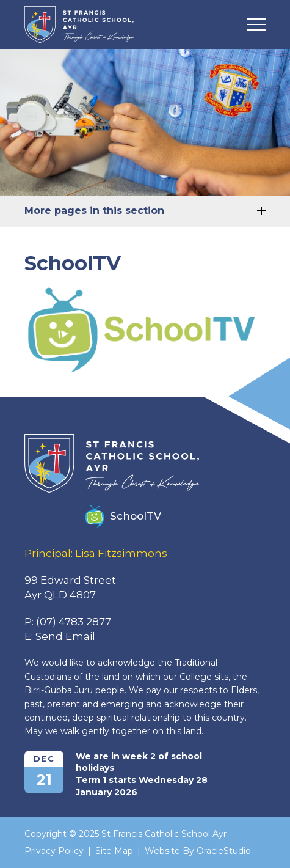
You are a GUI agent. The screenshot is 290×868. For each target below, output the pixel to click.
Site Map (114, 851)
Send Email (65, 636)
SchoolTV (123, 516)
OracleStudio (224, 851)
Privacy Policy (54, 851)
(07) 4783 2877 (74, 622)
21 (44, 780)
